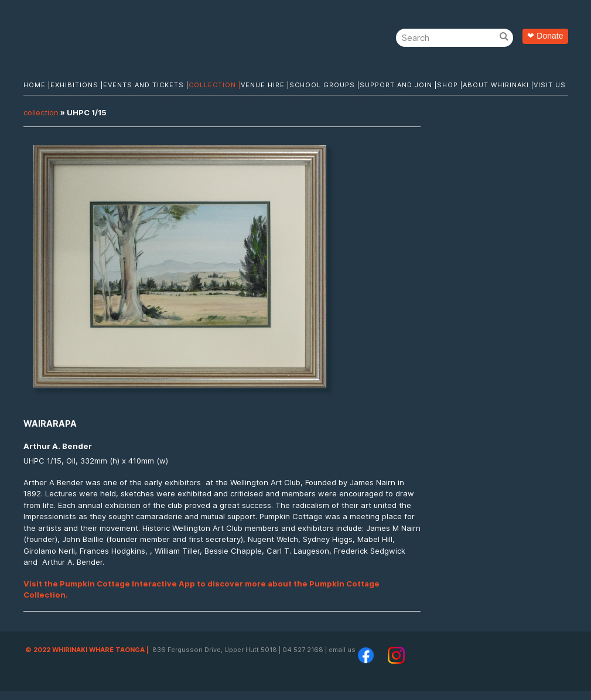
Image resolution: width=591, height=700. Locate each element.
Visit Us (550, 85)
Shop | (450, 85)
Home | (37, 85)
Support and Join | (398, 85)
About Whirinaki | (498, 85)
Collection (41, 112)
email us (342, 650)
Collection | (215, 85)
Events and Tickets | (146, 85)
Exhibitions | (77, 85)
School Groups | (324, 85)
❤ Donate (545, 36)
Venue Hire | (265, 85)
